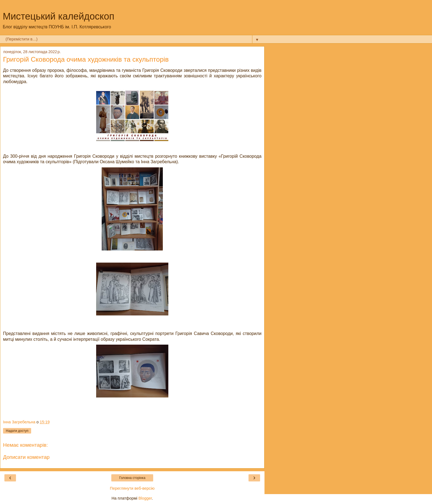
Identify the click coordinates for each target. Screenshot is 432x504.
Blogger (145, 498)
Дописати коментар (26, 457)
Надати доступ (17, 431)
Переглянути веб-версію (132, 488)
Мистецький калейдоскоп (59, 16)
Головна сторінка (132, 478)
